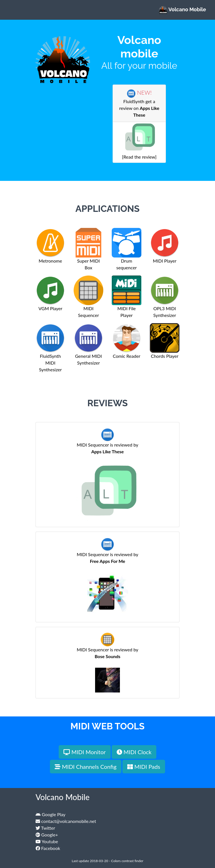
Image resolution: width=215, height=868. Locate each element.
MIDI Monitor (85, 752)
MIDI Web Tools (108, 726)
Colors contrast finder (127, 861)
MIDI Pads (144, 767)
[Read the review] (139, 147)
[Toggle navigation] (12, 10)
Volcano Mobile (182, 10)
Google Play (51, 814)
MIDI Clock (134, 752)
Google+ (47, 835)
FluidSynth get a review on (139, 104)
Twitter (45, 828)
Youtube (47, 841)
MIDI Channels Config (85, 767)
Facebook (48, 848)
